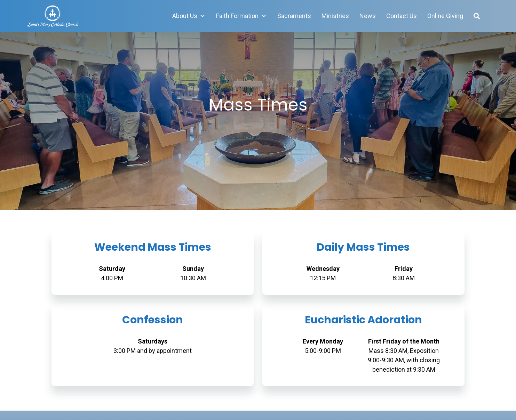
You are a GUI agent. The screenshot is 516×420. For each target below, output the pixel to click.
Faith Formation (241, 16)
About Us (189, 16)
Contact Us (402, 16)
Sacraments (294, 16)
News (368, 16)
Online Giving (445, 16)
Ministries (335, 16)
